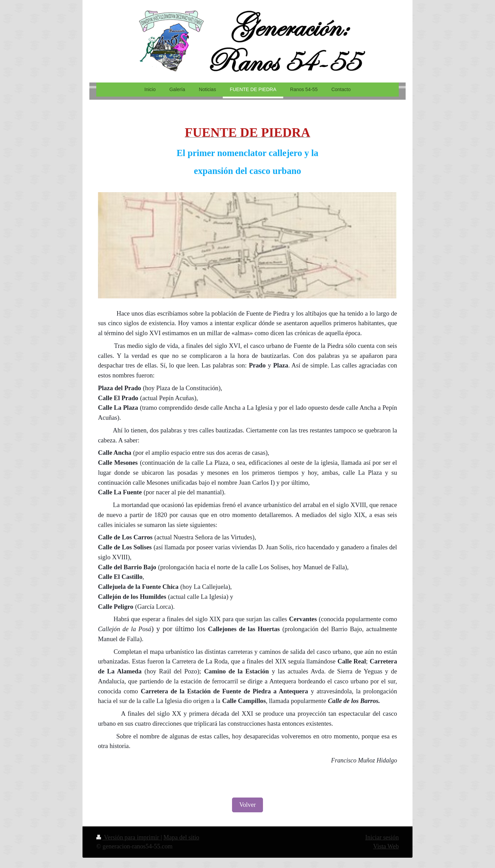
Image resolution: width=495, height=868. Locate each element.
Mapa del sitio (181, 837)
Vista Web (386, 846)
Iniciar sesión (382, 837)
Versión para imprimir (128, 837)
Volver (247, 805)
